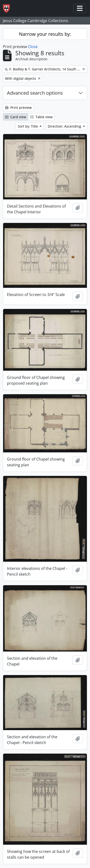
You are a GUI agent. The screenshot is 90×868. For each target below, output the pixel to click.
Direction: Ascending (65, 126)
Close (33, 47)
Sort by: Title (28, 126)
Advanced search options (35, 93)
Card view (16, 117)
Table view (41, 117)
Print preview (18, 108)
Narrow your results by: (45, 34)
